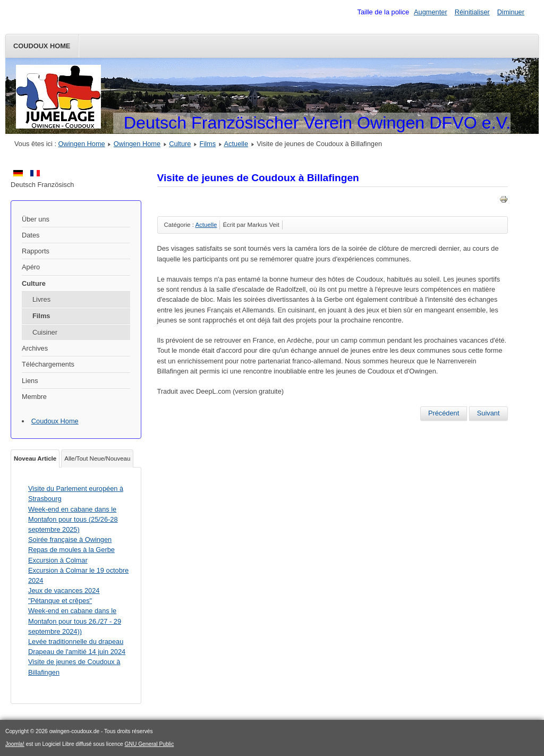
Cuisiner (45, 332)
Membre (34, 397)
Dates (31, 235)
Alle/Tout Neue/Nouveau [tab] (97, 458)
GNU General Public (150, 744)
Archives (35, 348)
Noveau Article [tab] (35, 458)
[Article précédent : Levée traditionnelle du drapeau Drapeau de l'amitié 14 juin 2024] (444, 413)
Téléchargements (48, 364)
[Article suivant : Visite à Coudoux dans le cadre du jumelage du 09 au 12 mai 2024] (488, 413)
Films (208, 144)
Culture (180, 144)
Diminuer (511, 12)
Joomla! (15, 744)
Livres (41, 299)
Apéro (31, 267)
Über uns (36, 219)
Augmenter (431, 12)
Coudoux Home (42, 46)
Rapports (36, 251)
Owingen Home (82, 144)
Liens (30, 381)
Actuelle (236, 144)
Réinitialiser (472, 12)
